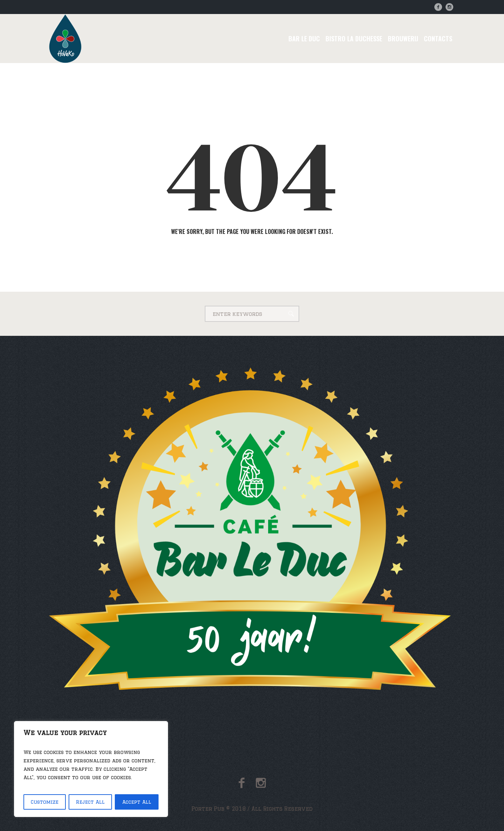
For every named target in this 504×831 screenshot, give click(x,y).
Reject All (90, 802)
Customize (45, 802)
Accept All (137, 802)
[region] (91, 769)
